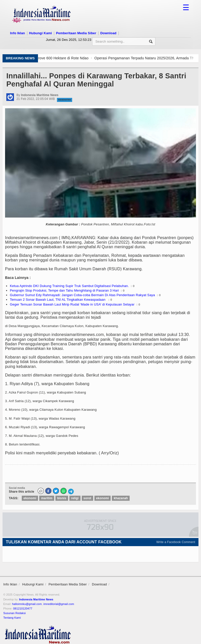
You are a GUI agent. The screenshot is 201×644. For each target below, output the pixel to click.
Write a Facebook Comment (176, 542)
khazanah (121, 498)
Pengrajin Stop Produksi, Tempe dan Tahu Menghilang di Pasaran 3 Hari (64, 290)
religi (75, 498)
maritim (47, 498)
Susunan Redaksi (15, 613)
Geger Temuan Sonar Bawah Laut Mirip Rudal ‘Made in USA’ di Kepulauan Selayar (72, 304)
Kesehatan (65, 100)
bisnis (62, 498)
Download (108, 33)
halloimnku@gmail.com (27, 604)
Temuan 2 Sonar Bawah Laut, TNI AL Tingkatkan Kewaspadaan (58, 300)
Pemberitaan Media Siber (76, 33)
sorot (87, 498)
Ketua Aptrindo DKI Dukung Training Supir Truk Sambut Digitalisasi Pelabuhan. (69, 286)
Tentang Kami (12, 618)
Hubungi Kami (41, 33)
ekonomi (30, 498)
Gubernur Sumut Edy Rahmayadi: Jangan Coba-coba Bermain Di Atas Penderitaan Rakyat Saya (82, 295)
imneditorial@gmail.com (59, 604)
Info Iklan (18, 33)
